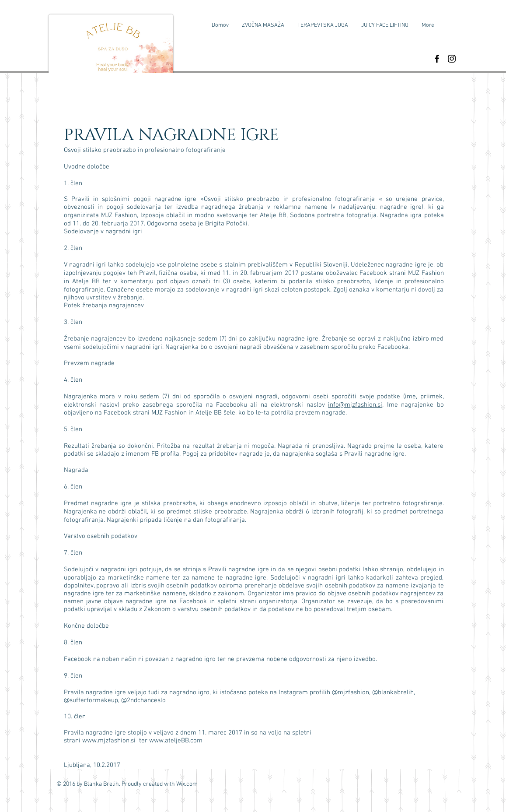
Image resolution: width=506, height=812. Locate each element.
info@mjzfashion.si (355, 405)
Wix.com (187, 784)
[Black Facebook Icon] (437, 59)
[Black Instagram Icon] (452, 59)
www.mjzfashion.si (109, 741)
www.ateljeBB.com (176, 741)
